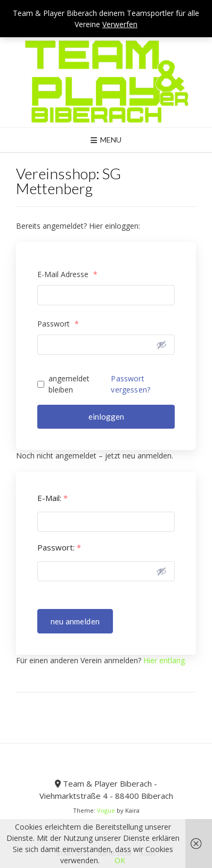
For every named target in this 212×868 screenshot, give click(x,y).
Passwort (58, 324)
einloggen (106, 416)
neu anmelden (75, 621)
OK (120, 860)
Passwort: (59, 548)
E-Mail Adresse (67, 274)
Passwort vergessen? (131, 384)
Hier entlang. (165, 660)
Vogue (106, 810)
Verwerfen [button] (120, 24)
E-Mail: (52, 498)
